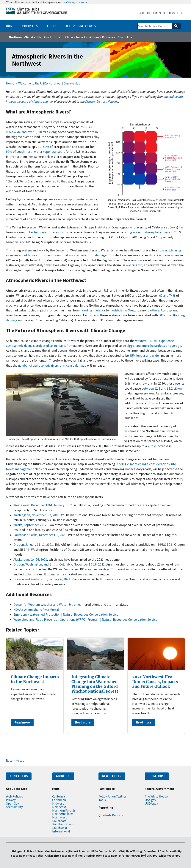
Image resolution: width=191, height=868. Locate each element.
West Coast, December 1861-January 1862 (43, 505)
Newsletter (176, 13)
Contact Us (159, 13)
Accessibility (14, 807)
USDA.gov (151, 804)
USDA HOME (157, 776)
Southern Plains (63, 824)
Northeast (59, 807)
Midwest (58, 804)
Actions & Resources (102, 37)
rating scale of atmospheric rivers (147, 232)
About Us (145, 13)
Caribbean (59, 800)
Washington (134, 265)
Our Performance (56, 851)
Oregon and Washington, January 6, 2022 (42, 579)
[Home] (36, 11)
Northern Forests (64, 810)
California (59, 796)
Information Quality (132, 856)
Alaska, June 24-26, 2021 (30, 560)
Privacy (11, 800)
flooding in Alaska (93, 310)
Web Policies (14, 796)
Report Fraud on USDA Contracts (90, 851)
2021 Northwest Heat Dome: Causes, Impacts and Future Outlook (155, 682)
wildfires (130, 431)
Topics (58, 37)
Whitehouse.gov (170, 856)
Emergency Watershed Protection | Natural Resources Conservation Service (66, 614)
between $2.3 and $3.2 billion (162, 388)
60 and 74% (167, 296)
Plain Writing (134, 851)
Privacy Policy (35, 856)
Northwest (60, 817)
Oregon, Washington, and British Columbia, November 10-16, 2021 (59, 564)
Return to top (15, 761)
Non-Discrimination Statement (97, 856)
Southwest (60, 828)
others (155, 310)
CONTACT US (19, 776)
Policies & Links (34, 851)
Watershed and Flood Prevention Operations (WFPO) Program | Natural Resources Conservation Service (85, 620)
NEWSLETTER (112, 776)
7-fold (152, 446)
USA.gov (150, 800)
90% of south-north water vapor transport (36, 152)
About (48, 37)
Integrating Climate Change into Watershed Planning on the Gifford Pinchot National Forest (95, 684)
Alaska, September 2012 (30, 525)
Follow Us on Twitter (112, 796)
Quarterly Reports (111, 815)
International (61, 831)
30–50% (43, 147)
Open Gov (12, 804)
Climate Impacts (76, 37)
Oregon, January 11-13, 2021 (33, 545)
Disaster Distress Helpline (102, 102)
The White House (156, 796)
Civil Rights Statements (61, 856)
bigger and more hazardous (146, 346)
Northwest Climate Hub (25, 37)
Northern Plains (63, 814)
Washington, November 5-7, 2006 (36, 515)
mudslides (117, 310)
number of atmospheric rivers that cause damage (52, 365)
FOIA (161, 851)
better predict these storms (49, 232)
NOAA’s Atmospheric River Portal (36, 610)
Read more (22, 722)
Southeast (59, 821)
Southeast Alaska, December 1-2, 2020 (40, 535)
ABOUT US (63, 776)
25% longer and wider (145, 356)
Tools (102, 800)
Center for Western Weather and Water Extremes (47, 605)
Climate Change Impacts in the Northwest (35, 679)
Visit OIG (118, 851)
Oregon (133, 310)
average (176, 346)
